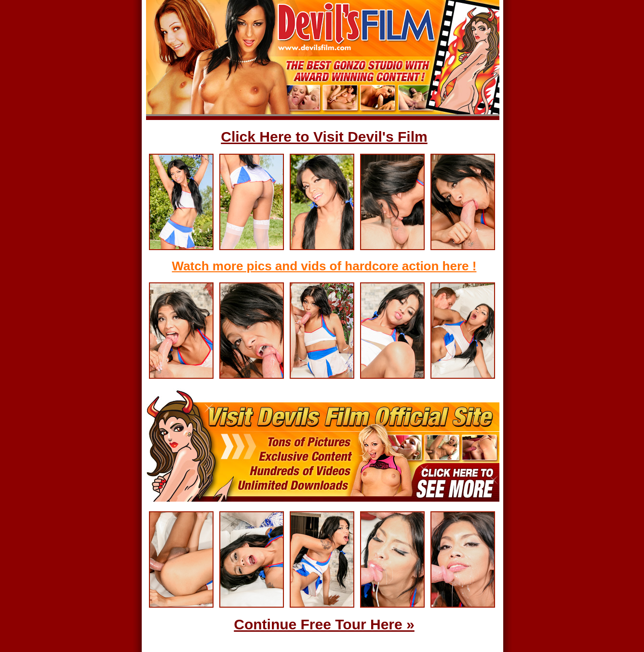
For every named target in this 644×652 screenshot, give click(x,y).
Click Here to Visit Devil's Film (324, 137)
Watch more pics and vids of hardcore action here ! (324, 266)
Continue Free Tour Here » (324, 624)
